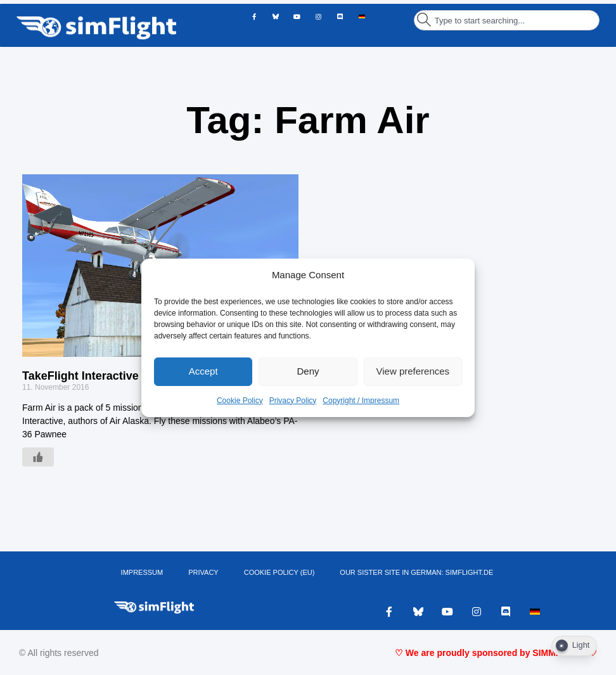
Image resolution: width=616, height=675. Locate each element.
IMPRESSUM (142, 572)
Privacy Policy (293, 401)
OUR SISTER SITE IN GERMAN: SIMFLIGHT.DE (416, 572)
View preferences (413, 371)
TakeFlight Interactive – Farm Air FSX (123, 376)
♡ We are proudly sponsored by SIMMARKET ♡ (496, 653)
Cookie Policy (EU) (279, 572)
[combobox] (507, 20)
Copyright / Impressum (361, 401)
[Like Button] (38, 457)
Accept (203, 371)
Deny (308, 371)
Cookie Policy (240, 401)
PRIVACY (203, 572)
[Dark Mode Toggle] (574, 646)
